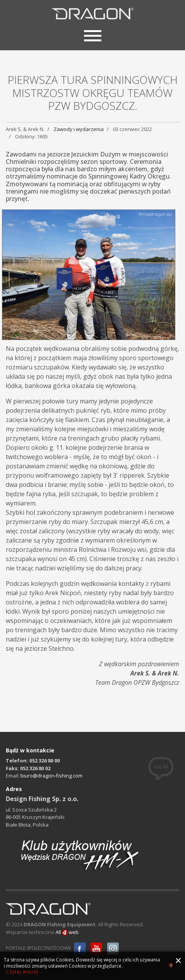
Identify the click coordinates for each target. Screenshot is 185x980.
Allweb (67, 933)
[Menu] (93, 35)
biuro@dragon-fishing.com (51, 776)
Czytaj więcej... (24, 972)
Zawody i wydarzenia (79, 129)
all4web (171, 966)
